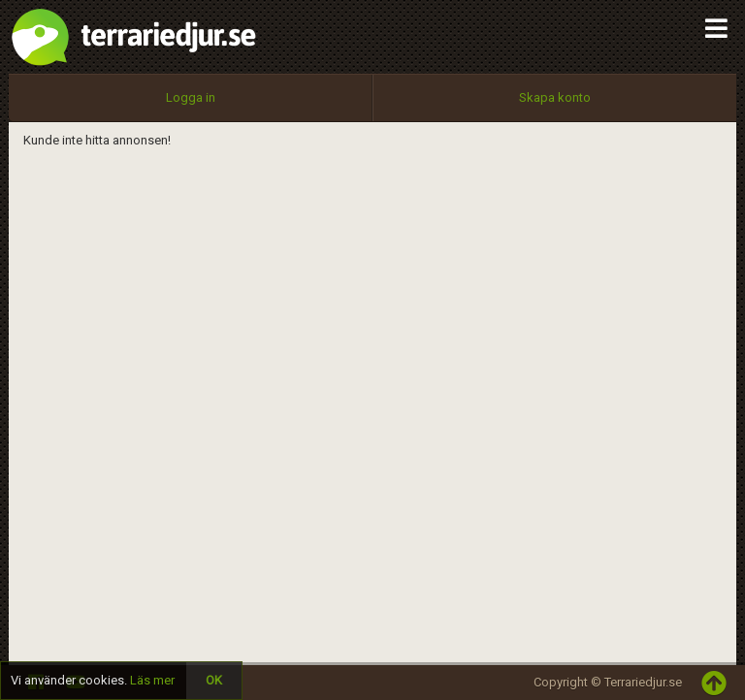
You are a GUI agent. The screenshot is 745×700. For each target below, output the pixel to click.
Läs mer (152, 680)
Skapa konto (555, 97)
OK (214, 680)
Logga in (191, 97)
